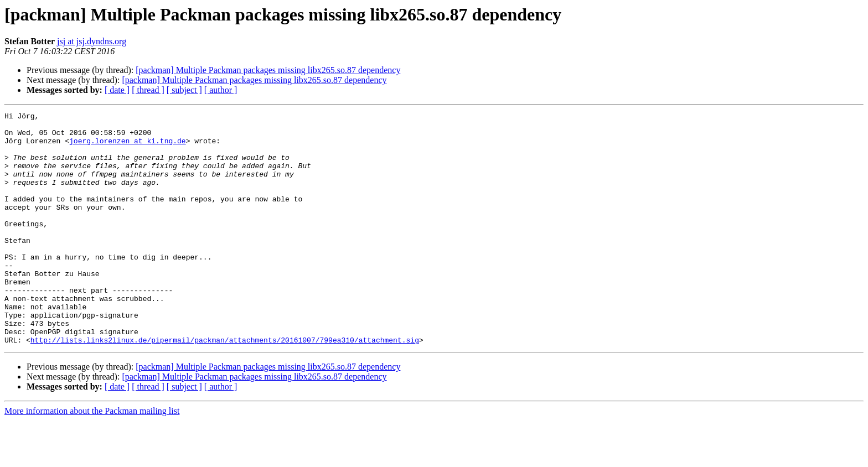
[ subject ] (184, 90)
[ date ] (117, 90)
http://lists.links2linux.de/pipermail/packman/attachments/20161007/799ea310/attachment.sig (225, 386)
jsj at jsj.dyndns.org (92, 41)
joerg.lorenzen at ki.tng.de (128, 147)
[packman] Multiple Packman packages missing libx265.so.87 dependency (268, 70)
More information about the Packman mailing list (92, 457)
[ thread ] (148, 90)
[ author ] (221, 90)
